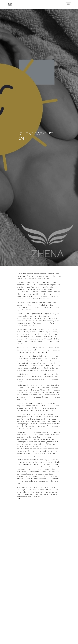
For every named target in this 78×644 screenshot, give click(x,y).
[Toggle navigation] (68, 4)
